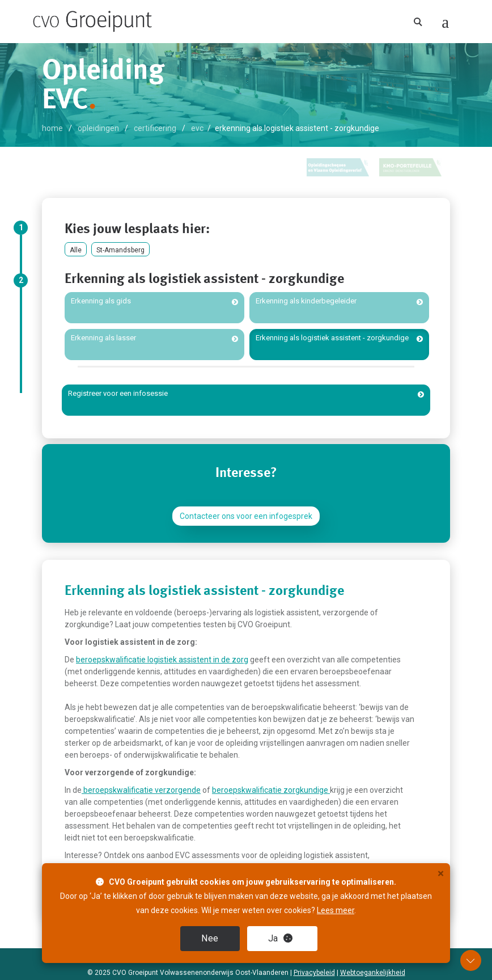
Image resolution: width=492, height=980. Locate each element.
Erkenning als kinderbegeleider (306, 301)
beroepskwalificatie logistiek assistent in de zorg (162, 660)
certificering (155, 128)
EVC (197, 128)
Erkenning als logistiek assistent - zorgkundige (332, 338)
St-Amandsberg (120, 250)
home (52, 128)
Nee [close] (210, 938)
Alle (76, 250)
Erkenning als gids (101, 301)
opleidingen (98, 128)
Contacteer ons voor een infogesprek (246, 516)
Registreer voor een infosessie (118, 393)
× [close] (441, 874)
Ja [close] (281, 938)
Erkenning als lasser (103, 338)
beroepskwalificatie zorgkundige (271, 790)
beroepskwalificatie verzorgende (141, 790)
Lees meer (336, 910)
